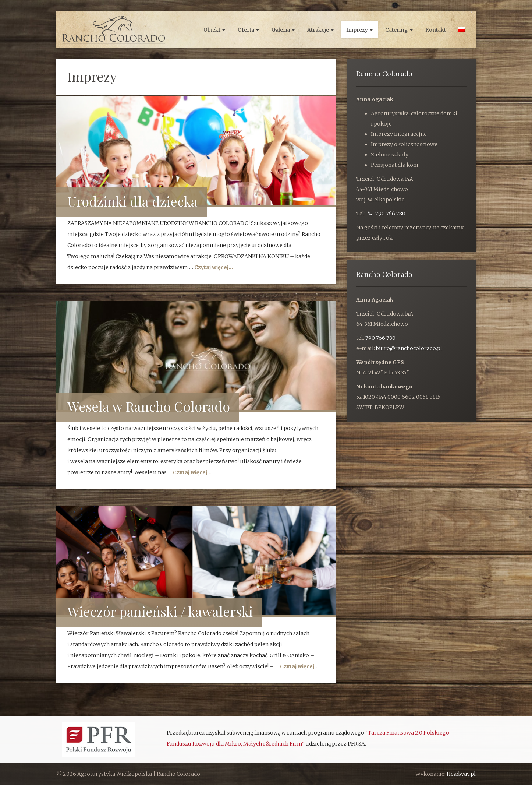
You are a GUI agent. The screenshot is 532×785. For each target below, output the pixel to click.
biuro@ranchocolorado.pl (409, 348)
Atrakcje (320, 30)
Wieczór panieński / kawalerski (160, 611)
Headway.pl (461, 774)
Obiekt (214, 30)
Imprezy (359, 30)
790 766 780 (387, 214)
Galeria (283, 30)
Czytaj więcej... (214, 267)
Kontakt (436, 30)
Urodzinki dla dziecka (132, 201)
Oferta (248, 30)
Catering (399, 30)
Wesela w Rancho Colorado (149, 406)
